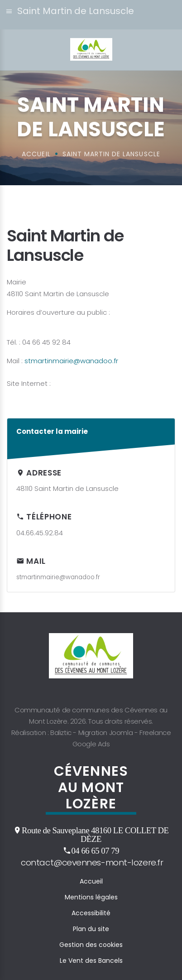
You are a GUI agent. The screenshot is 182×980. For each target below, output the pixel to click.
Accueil (91, 881)
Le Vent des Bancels (91, 961)
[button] (91, 15)
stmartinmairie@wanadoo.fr (71, 361)
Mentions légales (91, 897)
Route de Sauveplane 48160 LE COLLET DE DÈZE (95, 834)
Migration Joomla (106, 733)
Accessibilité (91, 913)
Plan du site (91, 929)
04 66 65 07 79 (95, 850)
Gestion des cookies (91, 945)
